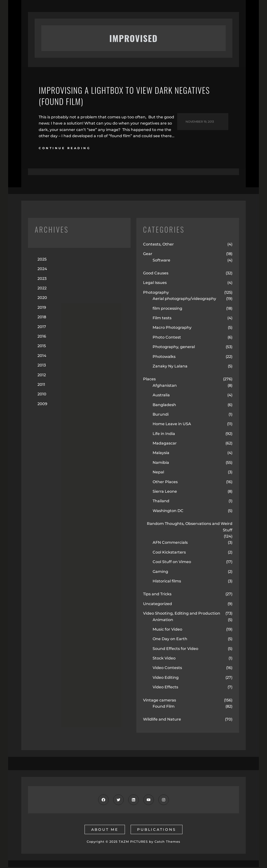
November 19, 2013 (200, 123)
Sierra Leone (165, 493)
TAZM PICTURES (133, 843)
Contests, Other (158, 245)
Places (149, 380)
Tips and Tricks (157, 595)
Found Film (164, 707)
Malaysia (161, 454)
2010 (42, 395)
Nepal (158, 473)
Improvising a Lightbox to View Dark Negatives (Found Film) (129, 97)
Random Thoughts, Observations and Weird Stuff (190, 528)
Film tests (162, 319)
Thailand (161, 502)
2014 (42, 357)
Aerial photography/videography (184, 300)
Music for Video (167, 630)
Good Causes (156, 274)
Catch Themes (167, 843)
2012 (42, 376)
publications (157, 830)
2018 (42, 318)
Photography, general (174, 348)
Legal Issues (155, 284)
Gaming (160, 573)
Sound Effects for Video (175, 650)
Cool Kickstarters (169, 553)
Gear (148, 255)
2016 (42, 337)
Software (161, 261)
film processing (167, 309)
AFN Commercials (170, 544)
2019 (42, 308)
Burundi (161, 415)
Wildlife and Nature (162, 720)
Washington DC (168, 512)
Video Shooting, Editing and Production (182, 614)
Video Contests (167, 669)
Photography (156, 293)
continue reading (65, 149)
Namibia (161, 463)
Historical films (167, 582)
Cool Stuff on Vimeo (172, 563)
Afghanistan (165, 386)
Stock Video (164, 659)
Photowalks (164, 358)
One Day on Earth (170, 640)
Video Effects (165, 688)
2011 (41, 385)
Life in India (164, 435)
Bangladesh (164, 406)
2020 (42, 299)
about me (104, 830)
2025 (42, 260)
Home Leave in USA (172, 425)
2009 (42, 405)
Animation (163, 621)
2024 (42, 270)
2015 (42, 347)
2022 (42, 289)
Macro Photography (172, 329)
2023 (42, 280)
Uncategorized (158, 605)
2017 (42, 328)
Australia (161, 396)
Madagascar (165, 444)
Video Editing (166, 678)
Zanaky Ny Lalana (170, 367)
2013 (42, 366)
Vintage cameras (160, 701)
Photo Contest (167, 338)
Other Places (165, 483)
